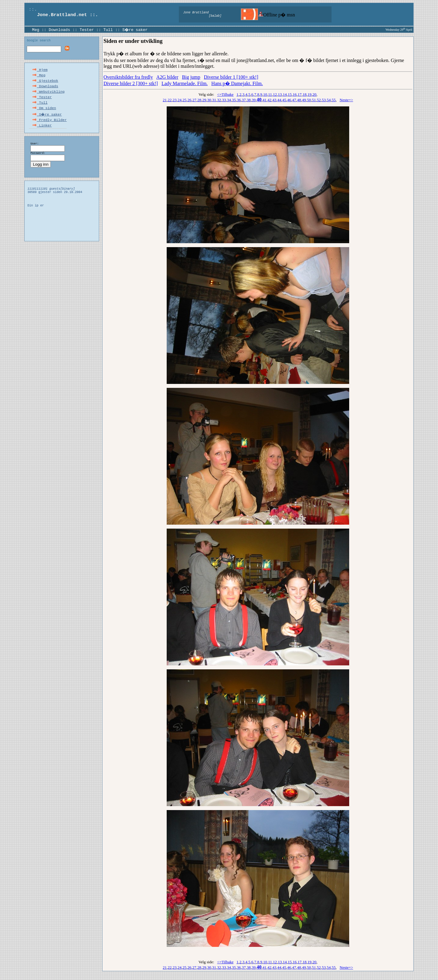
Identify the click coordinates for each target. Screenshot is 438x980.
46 (289, 100)
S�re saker (135, 29)
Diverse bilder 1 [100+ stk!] (231, 77)
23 (175, 100)
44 (279, 100)
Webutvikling (48, 95)
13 (280, 94)
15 (290, 94)
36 (239, 100)
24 (180, 100)
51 (314, 100)
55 (334, 100)
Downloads (59, 29)
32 (219, 100)
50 (309, 100)
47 (294, 100)
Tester (87, 29)
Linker (42, 132)
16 (295, 94)
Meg (36, 29)
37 (244, 100)
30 (209, 100)
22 (170, 100)
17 (300, 94)
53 (324, 100)
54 (329, 100)
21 (165, 100)
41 (264, 100)
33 (224, 100)
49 (304, 100)
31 (214, 100)
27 (195, 100)
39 (254, 100)
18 (305, 94)
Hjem (40, 71)
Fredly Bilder (49, 126)
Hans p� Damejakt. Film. (237, 83)
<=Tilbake (225, 94)
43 (275, 100)
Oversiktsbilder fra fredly (128, 77)
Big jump (191, 77)
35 (234, 100)
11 (270, 94)
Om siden (44, 114)
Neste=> (346, 100)
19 (309, 94)
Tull (108, 29)
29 (204, 100)
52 (319, 100)
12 (275, 94)
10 (265, 94)
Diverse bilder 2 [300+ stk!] (131, 83)
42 (269, 100)
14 (285, 94)
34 (229, 100)
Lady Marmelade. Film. (185, 83)
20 (314, 94)
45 (284, 100)
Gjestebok (45, 83)
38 (249, 100)
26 (189, 100)
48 (299, 100)
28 (199, 100)
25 (184, 100)
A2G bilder (167, 77)
